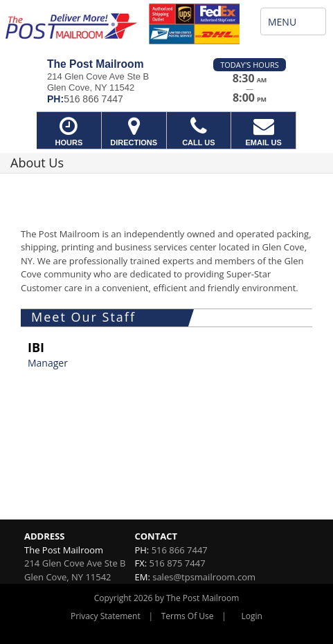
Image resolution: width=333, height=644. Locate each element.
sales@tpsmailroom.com (204, 577)
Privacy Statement (106, 616)
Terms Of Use (188, 616)
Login (252, 616)
